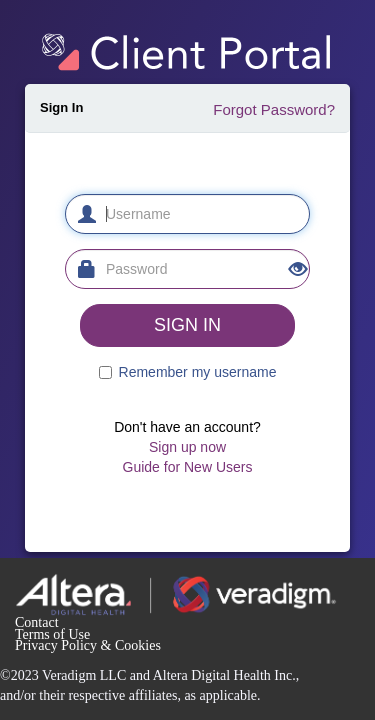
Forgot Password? (274, 109)
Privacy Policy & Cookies (88, 645)
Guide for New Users (188, 467)
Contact (37, 622)
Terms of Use (52, 634)
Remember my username (198, 372)
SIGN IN (187, 325)
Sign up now (187, 447)
